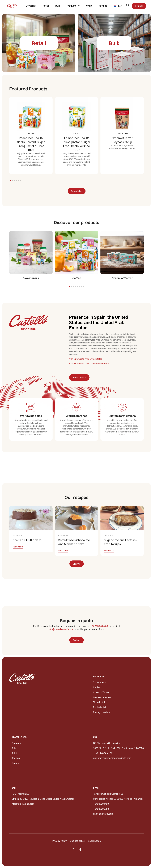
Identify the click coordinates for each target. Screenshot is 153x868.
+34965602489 (101, 804)
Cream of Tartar (101, 692)
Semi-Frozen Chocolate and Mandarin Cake (74, 554)
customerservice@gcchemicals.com (112, 758)
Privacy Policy (59, 841)
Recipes (103, 6)
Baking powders (102, 712)
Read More (18, 559)
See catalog (77, 191)
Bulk (58, 6)
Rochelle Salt (100, 707)
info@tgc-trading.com (23, 804)
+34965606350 (101, 809)
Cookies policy (77, 841)
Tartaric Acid (100, 702)
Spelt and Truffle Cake (27, 552)
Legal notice (94, 841)
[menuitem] (118, 6)
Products (72, 6)
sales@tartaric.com (103, 814)
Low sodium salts (102, 697)
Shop (89, 6)
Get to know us (79, 377)
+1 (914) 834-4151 (103, 753)
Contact (139, 6)
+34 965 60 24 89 (99, 626)
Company (31, 6)
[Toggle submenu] (79, 6)
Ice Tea (97, 687)
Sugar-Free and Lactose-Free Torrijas (120, 554)
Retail (46, 6)
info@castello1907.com (61, 629)
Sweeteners (99, 682)
